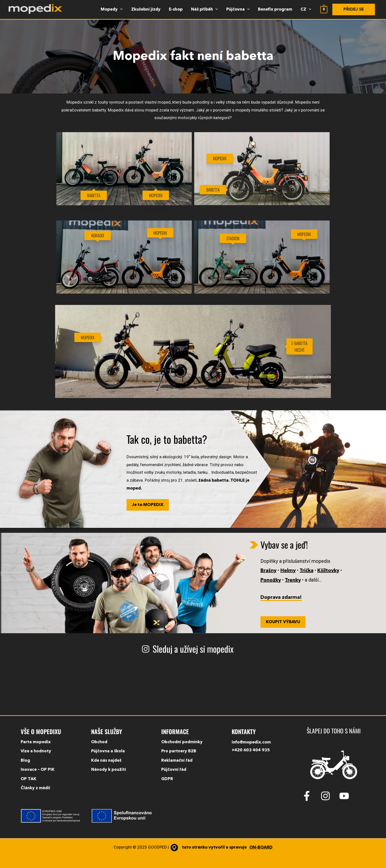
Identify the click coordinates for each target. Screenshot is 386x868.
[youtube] (346, 796)
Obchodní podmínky (182, 742)
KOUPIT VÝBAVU (283, 622)
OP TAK (29, 779)
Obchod (99, 742)
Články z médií (35, 788)
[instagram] (329, 796)
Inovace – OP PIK (38, 770)
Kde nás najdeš (106, 761)
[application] (120, 10)
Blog (25, 761)
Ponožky (271, 580)
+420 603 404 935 (251, 750)
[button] (354, 9)
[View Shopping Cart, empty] (324, 9)
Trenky (293, 580)
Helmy (288, 571)
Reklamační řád (177, 761)
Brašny (268, 571)
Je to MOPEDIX (148, 505)
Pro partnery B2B (179, 751)
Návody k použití (109, 770)
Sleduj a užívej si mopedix (193, 649)
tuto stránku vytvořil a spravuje (221, 847)
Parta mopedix (36, 742)
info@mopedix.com (251, 742)
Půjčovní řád (174, 770)
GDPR (167, 779)
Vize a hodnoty (36, 751)
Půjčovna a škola (108, 751)
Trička (306, 571)
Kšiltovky (328, 571)
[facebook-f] (311, 796)
